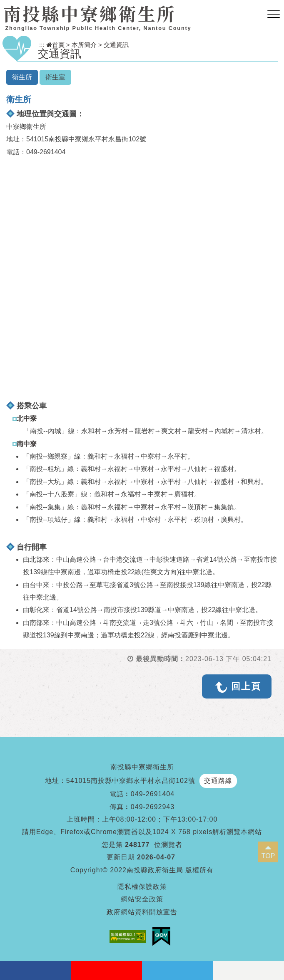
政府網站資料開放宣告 (142, 912)
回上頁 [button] (246, 686)
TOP (268, 856)
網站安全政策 (142, 899)
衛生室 (55, 77)
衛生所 (22, 77)
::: (42, 45)
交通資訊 (116, 45)
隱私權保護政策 (142, 887)
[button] (274, 15)
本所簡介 (84, 45)
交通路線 (218, 781)
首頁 (55, 45)
